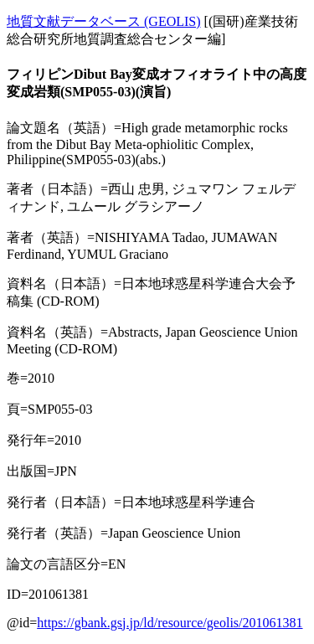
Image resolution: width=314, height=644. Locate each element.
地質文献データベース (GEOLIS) (104, 21)
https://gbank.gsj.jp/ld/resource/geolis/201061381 (170, 623)
